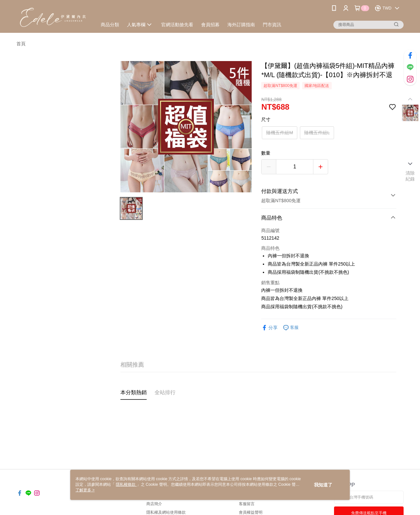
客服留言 (247, 504)
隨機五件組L (317, 133)
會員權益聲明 (251, 512)
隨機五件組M (280, 133)
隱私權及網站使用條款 (166, 512)
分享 (269, 328)
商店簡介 (154, 504)
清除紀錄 (410, 176)
